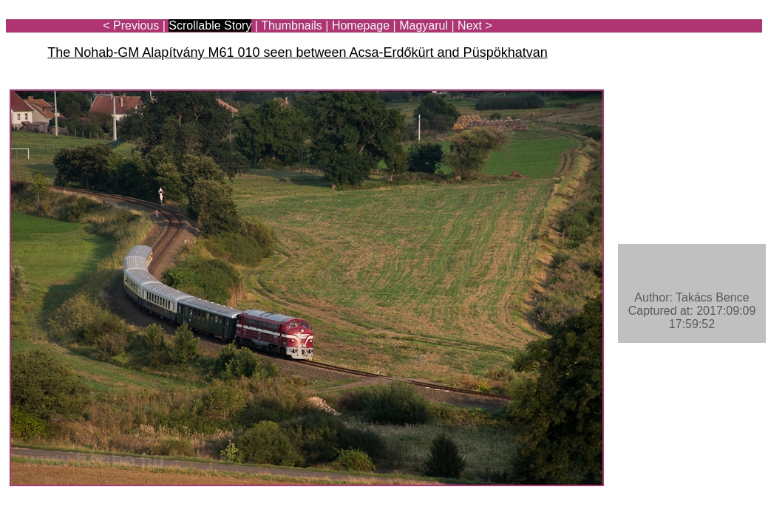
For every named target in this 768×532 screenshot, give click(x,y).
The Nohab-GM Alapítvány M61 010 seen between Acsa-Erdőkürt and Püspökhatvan (297, 52)
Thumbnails (292, 25)
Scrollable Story (210, 25)
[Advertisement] (676, 53)
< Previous (131, 25)
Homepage (361, 25)
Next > (475, 25)
